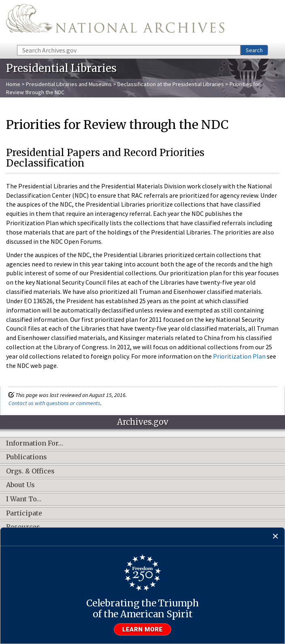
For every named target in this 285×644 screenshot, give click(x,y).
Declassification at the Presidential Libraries (171, 84)
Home (13, 84)
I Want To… (24, 499)
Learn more (142, 629)
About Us (20, 485)
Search (254, 50)
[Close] (275, 537)
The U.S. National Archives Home (115, 22)
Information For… (35, 443)
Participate (24, 513)
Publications (27, 457)
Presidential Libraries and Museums (69, 84)
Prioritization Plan (239, 356)
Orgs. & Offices (30, 471)
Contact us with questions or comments (54, 403)
